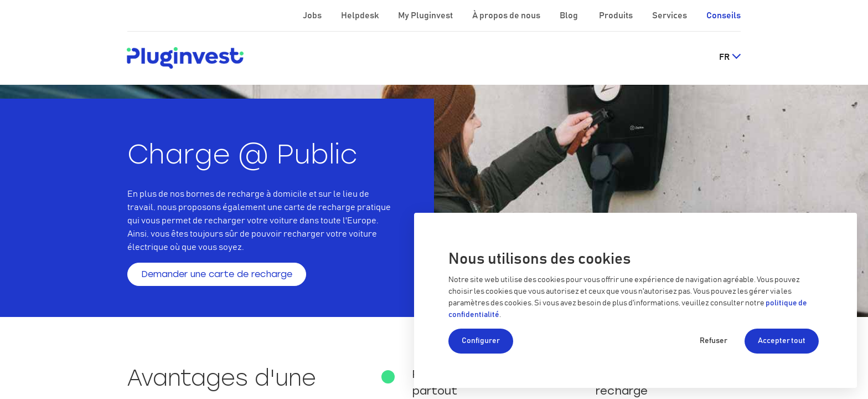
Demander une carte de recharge (217, 274)
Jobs (313, 16)
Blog (570, 16)
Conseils (724, 16)
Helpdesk (361, 16)
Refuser (714, 341)
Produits (617, 16)
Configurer (481, 341)
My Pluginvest (426, 16)
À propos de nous (507, 16)
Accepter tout (782, 341)
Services (670, 16)
